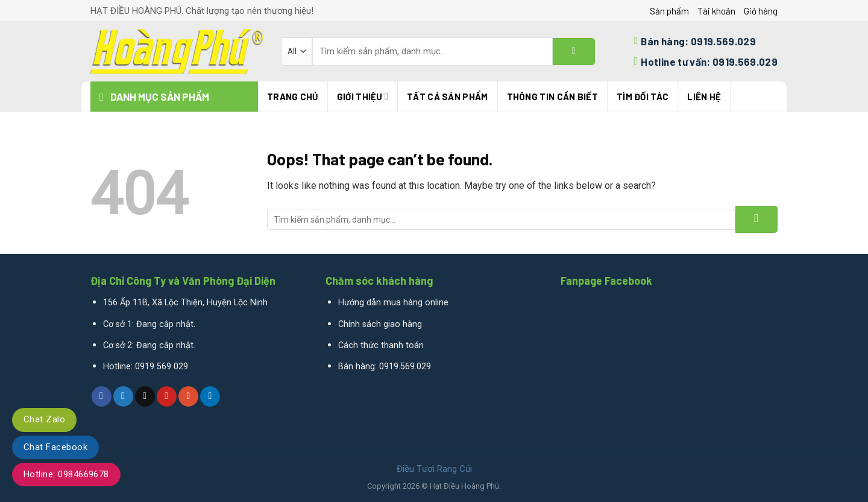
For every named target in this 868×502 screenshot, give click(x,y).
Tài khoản (716, 11)
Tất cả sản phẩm (448, 97)
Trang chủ (293, 97)
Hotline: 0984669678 (66, 474)
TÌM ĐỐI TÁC (643, 97)
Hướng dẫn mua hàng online (393, 303)
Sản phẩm (669, 11)
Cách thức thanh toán (381, 345)
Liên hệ (704, 97)
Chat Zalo (44, 419)
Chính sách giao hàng (380, 324)
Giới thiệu (363, 96)
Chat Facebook (55, 447)
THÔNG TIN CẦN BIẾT (552, 97)
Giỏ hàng (761, 11)
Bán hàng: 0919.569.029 (385, 367)
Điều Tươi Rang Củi (434, 469)
